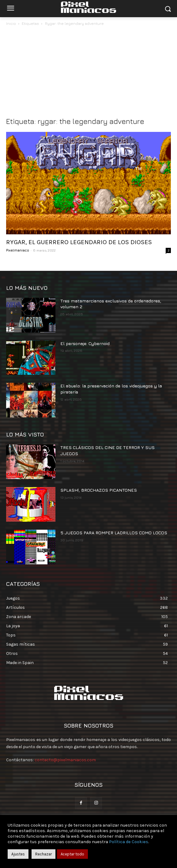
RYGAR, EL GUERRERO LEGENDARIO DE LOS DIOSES (79, 242)
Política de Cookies (129, 842)
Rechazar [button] (43, 854)
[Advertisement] (88, 73)
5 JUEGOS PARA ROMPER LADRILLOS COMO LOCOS (114, 533)
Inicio (11, 23)
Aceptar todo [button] (72, 854)
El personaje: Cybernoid (85, 343)
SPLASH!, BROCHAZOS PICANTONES (99, 490)
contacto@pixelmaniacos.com (65, 760)
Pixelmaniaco (18, 250)
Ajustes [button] (18, 854)
